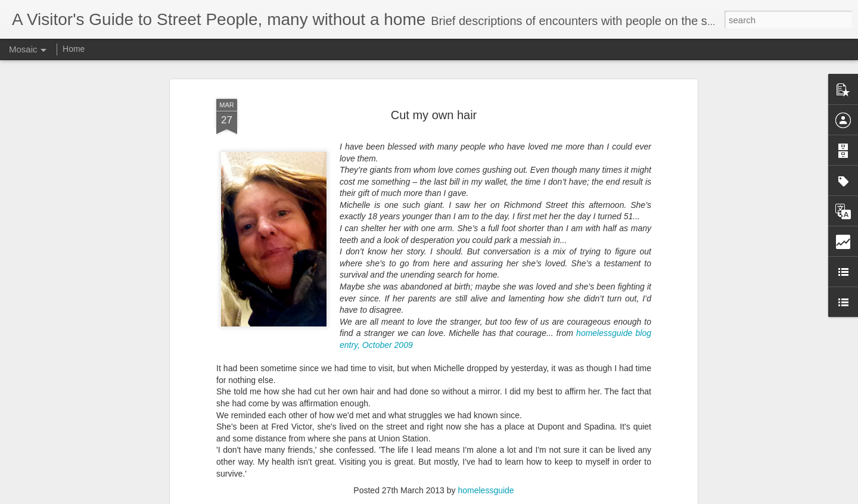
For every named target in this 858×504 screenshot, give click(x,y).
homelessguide (486, 452)
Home (74, 49)
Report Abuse (501, 497)
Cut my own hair (434, 76)
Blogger (466, 497)
